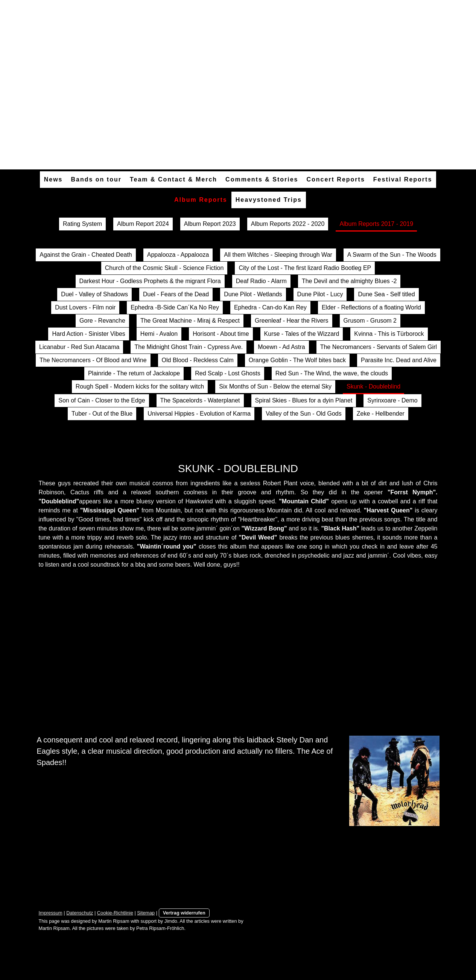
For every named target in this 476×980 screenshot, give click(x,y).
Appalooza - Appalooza (178, 255)
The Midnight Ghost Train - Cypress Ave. (189, 347)
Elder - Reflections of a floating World (371, 307)
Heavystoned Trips (269, 200)
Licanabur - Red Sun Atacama (79, 347)
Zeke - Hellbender (381, 414)
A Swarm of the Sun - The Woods (392, 255)
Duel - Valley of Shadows (94, 294)
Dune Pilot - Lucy (320, 294)
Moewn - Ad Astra (281, 347)
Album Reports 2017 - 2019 (376, 224)
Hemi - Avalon (159, 334)
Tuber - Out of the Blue (102, 414)
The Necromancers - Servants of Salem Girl (379, 347)
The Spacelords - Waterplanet (200, 400)
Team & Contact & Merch (173, 179)
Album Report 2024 (143, 224)
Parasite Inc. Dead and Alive (399, 360)
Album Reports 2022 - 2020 (288, 224)
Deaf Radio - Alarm (261, 281)
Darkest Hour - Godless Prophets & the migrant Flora (150, 281)
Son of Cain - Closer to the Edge (102, 400)
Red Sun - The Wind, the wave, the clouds (332, 373)
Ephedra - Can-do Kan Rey (270, 307)
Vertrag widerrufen (184, 913)
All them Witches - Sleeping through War (278, 255)
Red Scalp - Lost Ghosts (227, 373)
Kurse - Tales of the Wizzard (302, 334)
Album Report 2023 (210, 224)
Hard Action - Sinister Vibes (88, 334)
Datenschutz (80, 913)
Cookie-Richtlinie (115, 913)
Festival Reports (403, 179)
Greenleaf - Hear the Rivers (292, 321)
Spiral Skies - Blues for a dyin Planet (304, 400)
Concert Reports (335, 179)
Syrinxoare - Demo (392, 400)
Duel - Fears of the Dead (176, 294)
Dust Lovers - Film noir (85, 307)
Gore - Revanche (102, 321)
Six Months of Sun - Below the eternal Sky (275, 386)
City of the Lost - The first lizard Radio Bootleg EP (305, 268)
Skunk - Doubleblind (373, 386)
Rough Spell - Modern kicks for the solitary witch (140, 386)
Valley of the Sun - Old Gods (304, 414)
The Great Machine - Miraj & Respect (190, 321)
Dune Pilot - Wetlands (253, 294)
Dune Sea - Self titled (386, 294)
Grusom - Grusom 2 (370, 321)
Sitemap (146, 913)
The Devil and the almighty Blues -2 (349, 281)
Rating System (82, 224)
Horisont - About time (221, 334)
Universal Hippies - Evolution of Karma (199, 414)
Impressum (51, 913)
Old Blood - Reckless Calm (198, 360)
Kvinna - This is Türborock (389, 334)
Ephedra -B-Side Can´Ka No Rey (175, 307)
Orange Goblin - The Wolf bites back (297, 360)
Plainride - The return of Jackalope (134, 373)
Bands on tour (96, 179)
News (53, 179)
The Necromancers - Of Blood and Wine (93, 360)
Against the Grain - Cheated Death (86, 255)
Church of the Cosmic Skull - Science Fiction (164, 268)
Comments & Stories (262, 179)
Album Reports (201, 200)
